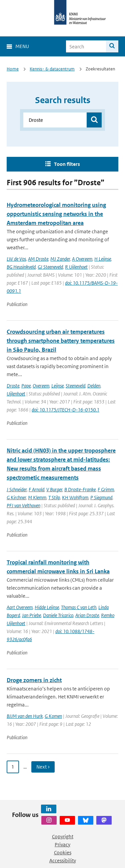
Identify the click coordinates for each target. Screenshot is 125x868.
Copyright (63, 836)
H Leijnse (103, 259)
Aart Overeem (20, 607)
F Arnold (36, 489)
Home (13, 69)
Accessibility (63, 860)
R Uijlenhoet (76, 267)
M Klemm (37, 497)
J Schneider (17, 489)
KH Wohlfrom (75, 497)
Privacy (62, 844)
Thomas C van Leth (79, 607)
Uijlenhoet (16, 394)
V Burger (54, 489)
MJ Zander (60, 259)
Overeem (41, 386)
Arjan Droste (87, 615)
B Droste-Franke (80, 489)
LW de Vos (16, 259)
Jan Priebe (31, 615)
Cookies (63, 852)
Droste (13, 386)
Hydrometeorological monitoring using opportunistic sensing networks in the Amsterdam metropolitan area (56, 214)
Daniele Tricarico (58, 615)
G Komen (53, 716)
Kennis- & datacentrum (52, 69)
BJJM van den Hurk (25, 716)
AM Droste (38, 259)
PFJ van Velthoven (23, 505)
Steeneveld (75, 386)
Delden (94, 386)
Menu (22, 46)
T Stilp (54, 497)
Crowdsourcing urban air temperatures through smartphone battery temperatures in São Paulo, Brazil (61, 341)
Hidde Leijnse (47, 607)
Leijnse (57, 386)
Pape (26, 386)
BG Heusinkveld (21, 267)
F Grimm (106, 489)
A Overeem (82, 259)
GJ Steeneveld (50, 267)
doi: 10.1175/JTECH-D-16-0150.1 (65, 410)
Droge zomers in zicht (34, 680)
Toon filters (67, 164)
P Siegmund (101, 497)
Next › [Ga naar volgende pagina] (43, 767)
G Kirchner (16, 497)
